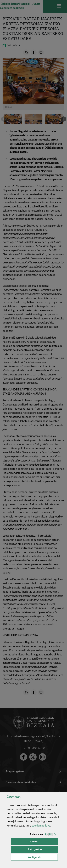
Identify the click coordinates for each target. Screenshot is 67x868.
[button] (46, 834)
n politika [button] (41, 825)
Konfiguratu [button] (43, 857)
